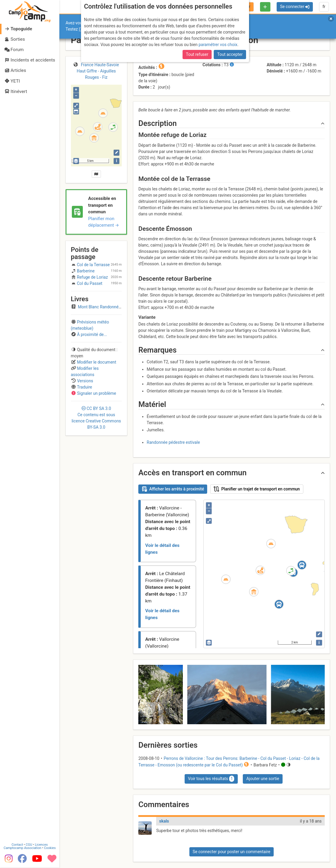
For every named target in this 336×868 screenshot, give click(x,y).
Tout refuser (197, 54)
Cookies (50, 848)
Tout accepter (230, 54)
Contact (17, 845)
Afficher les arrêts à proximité (173, 489)
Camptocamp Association (22, 848)
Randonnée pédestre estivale (173, 442)
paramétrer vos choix (218, 45)
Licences (41, 845)
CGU (29, 845)
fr (324, 7)
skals (164, 821)
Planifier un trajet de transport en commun (257, 489)
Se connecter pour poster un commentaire (232, 852)
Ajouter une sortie (263, 779)
